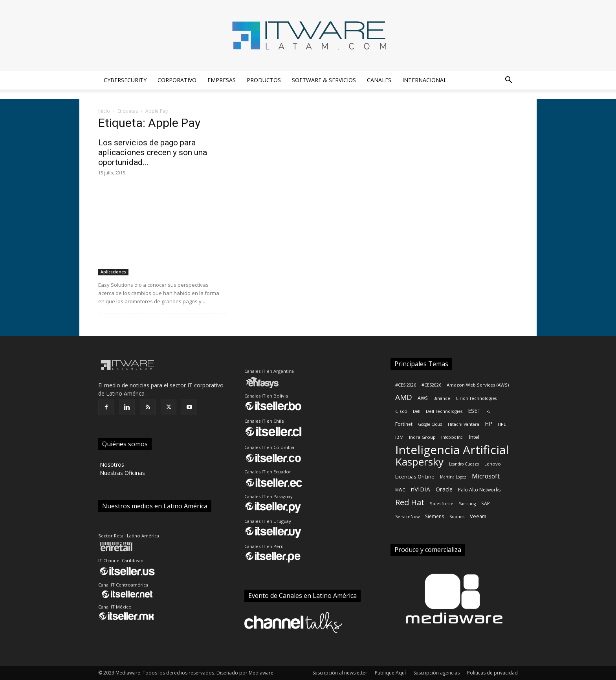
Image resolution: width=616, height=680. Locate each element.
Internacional (424, 80)
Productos (264, 80)
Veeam (478, 516)
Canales (379, 80)
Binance (442, 398)
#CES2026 (431, 385)
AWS (423, 398)
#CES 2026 (406, 385)
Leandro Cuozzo (464, 464)
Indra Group (422, 437)
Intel (474, 437)
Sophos (457, 517)
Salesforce (442, 503)
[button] (508, 81)
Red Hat (410, 502)
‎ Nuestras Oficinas (122, 473)
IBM (399, 437)
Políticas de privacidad (492, 673)
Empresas (222, 80)
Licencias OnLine (415, 477)
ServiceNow (407, 517)
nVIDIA (420, 489)
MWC (400, 490)
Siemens (434, 516)
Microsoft (486, 476)
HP (489, 424)
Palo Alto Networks (479, 490)
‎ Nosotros (111, 465)
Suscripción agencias (436, 673)
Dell (417, 411)
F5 (489, 411)
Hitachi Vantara (464, 424)
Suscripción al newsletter (340, 673)
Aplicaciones (113, 272)
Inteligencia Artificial (452, 450)
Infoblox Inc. (452, 437)
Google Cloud (430, 424)
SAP (486, 503)
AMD (404, 397)
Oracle (444, 489)
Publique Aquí (390, 673)
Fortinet (404, 424)
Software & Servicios (324, 80)
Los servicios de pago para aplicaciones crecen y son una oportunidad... (153, 152)
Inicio (104, 111)
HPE (502, 424)
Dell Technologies (444, 411)
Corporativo (177, 80)
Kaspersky (419, 462)
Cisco (401, 411)
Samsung (467, 504)
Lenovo (493, 464)
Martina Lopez (453, 477)
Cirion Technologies (476, 398)
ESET (474, 411)
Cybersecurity (125, 80)
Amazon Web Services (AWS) (478, 385)
